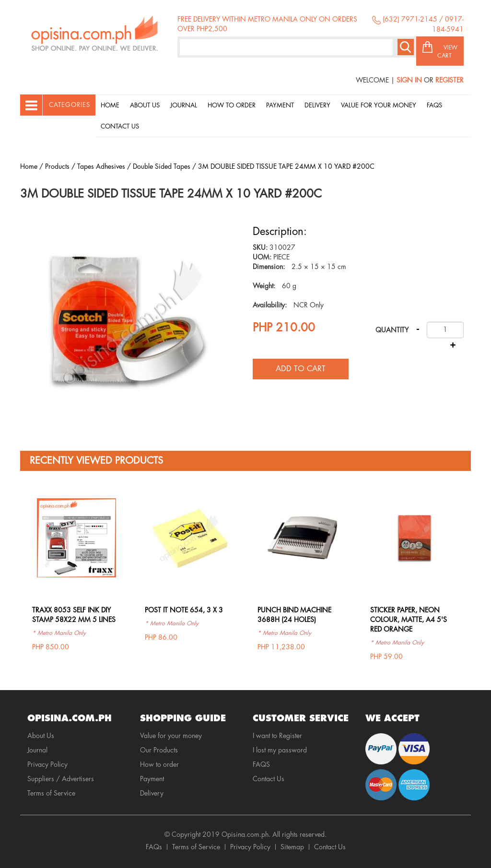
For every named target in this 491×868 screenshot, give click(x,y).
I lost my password (280, 750)
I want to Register (277, 736)
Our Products (159, 750)
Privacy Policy (47, 764)
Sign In (409, 80)
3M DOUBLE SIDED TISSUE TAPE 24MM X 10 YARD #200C (286, 166)
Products (57, 166)
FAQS (261, 764)
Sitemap (292, 847)
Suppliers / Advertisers (61, 779)
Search (406, 47)
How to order (232, 105)
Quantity (392, 330)
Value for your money (379, 105)
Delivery (317, 105)
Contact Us (120, 126)
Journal (184, 105)
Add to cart (301, 369)
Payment (280, 105)
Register (450, 80)
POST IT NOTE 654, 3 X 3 (184, 610)
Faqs (434, 105)
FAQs (154, 847)
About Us (145, 105)
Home (110, 105)
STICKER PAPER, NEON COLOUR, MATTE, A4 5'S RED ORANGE (409, 620)
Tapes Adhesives (101, 166)
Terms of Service (51, 793)
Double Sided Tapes (162, 166)
